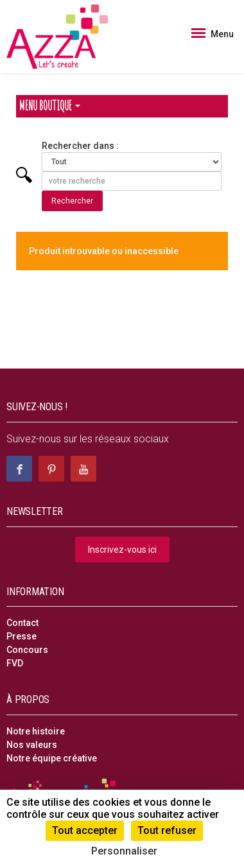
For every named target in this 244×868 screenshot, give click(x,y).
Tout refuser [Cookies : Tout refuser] (167, 830)
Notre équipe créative (52, 758)
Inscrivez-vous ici (122, 550)
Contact (22, 623)
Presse (22, 636)
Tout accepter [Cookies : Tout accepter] (85, 830)
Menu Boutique (50, 106)
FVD (15, 663)
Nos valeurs (32, 745)
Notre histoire (36, 731)
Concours (27, 650)
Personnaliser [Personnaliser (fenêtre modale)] (124, 851)
